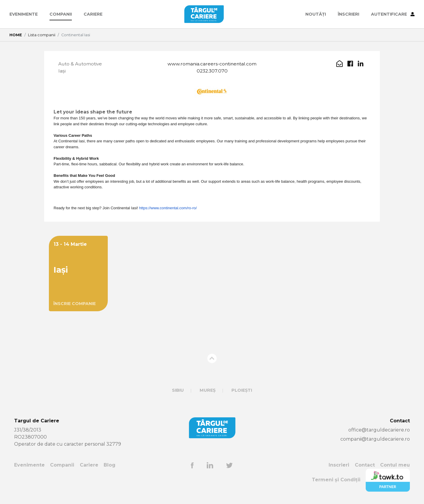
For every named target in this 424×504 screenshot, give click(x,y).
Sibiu (178, 391)
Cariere (93, 14)
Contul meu (395, 466)
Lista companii (42, 35)
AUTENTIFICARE (393, 14)
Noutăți (316, 14)
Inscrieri (339, 466)
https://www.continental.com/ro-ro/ (168, 209)
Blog (110, 466)
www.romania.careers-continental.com (212, 64)
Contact (365, 466)
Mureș (208, 391)
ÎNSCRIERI (348, 14)
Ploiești (242, 391)
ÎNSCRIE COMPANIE (74, 304)
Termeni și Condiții (336, 480)
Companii (61, 14)
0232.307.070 (212, 71)
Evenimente (24, 14)
